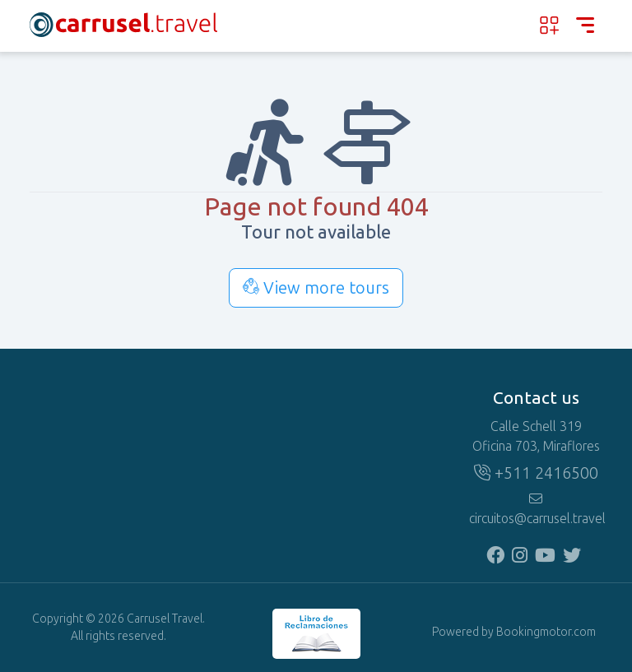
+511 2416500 (536, 473)
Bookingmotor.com (546, 632)
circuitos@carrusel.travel (536, 509)
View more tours (316, 288)
